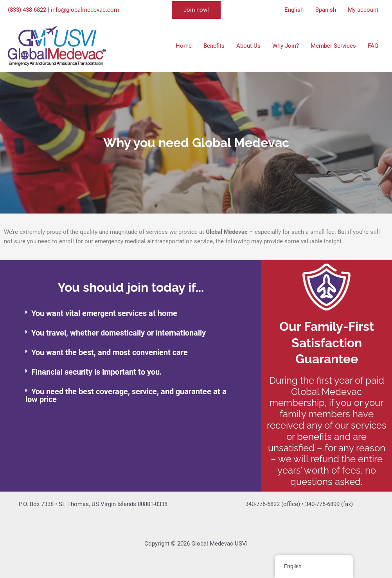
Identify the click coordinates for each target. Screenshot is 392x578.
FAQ (373, 46)
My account (363, 10)
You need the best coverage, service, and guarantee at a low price (126, 395)
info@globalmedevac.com (85, 10)
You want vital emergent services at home (104, 313)
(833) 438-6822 (27, 10)
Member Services (333, 46)
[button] (196, 10)
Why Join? (286, 46)
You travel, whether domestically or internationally (119, 333)
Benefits (214, 46)
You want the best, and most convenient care (110, 352)
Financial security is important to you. (97, 372)
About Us (248, 46)
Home (184, 46)
